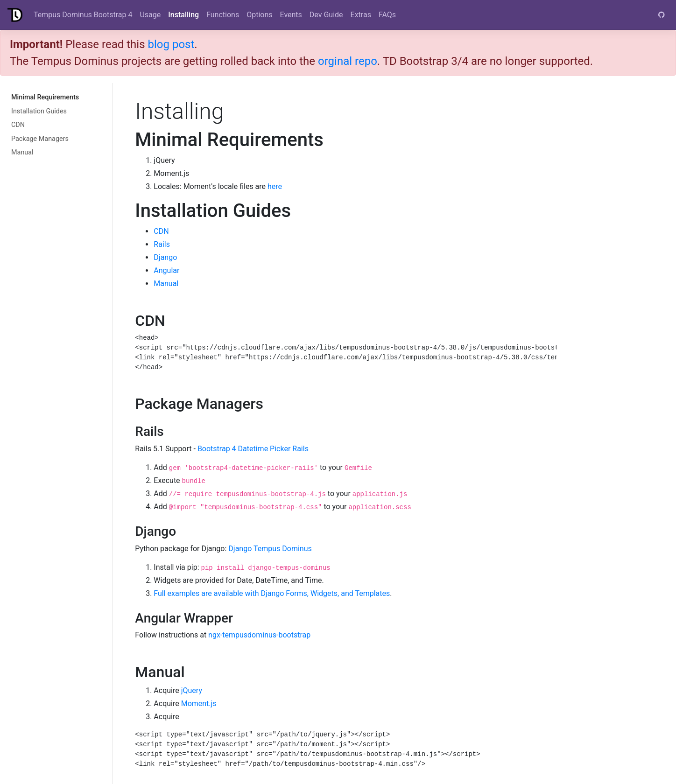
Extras (361, 15)
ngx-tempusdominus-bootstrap (259, 635)
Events (291, 15)
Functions (223, 15)
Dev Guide (326, 15)
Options (259, 15)
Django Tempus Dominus (270, 549)
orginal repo (348, 61)
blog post (171, 44)
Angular (166, 270)
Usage (150, 15)
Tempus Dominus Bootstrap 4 (83, 15)
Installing (183, 15)
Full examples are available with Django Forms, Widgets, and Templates (272, 593)
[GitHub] (662, 15)
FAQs (387, 15)
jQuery (192, 690)
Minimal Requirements (45, 97)
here (275, 186)
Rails (162, 244)
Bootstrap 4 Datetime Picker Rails (253, 449)
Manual (22, 152)
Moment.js (199, 703)
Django (165, 257)
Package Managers (40, 139)
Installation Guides (39, 111)
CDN (18, 125)
